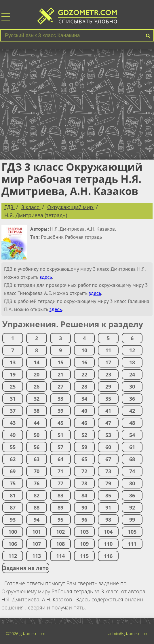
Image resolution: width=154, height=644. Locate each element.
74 (132, 471)
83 (60, 495)
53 (108, 435)
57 (60, 447)
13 (13, 362)
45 (60, 423)
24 (132, 374)
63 (37, 459)
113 (37, 556)
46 (84, 423)
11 (108, 350)
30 (132, 387)
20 (37, 374)
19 (13, 374)
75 (13, 483)
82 (37, 495)
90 (84, 507)
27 (60, 387)
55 (13, 447)
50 (37, 435)
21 (60, 374)
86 (132, 495)
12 (132, 350)
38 (37, 411)
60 (108, 447)
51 (60, 435)
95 (60, 520)
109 (84, 544)
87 (13, 507)
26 (37, 387)
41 (108, 411)
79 (108, 483)
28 (84, 387)
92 (132, 507)
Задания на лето (26, 568)
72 (84, 471)
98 (108, 520)
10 (84, 350)
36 (132, 399)
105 (132, 532)
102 (60, 532)
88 (37, 507)
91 (108, 507)
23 (108, 374)
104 (108, 532)
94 (37, 520)
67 (108, 459)
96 (84, 520)
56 (37, 447)
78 (84, 483)
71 (60, 471)
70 (37, 471)
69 (13, 471)
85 (108, 495)
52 (84, 435)
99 (132, 520)
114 (60, 556)
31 (13, 399)
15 (60, 362)
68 (132, 459)
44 (37, 423)
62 (13, 459)
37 (13, 411)
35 (108, 399)
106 (13, 544)
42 (132, 411)
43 (13, 423)
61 (132, 447)
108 (60, 544)
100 (13, 532)
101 (37, 532)
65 (84, 459)
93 (13, 520)
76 (37, 483)
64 (60, 459)
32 (37, 399)
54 (132, 435)
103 (84, 532)
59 (84, 447)
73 (108, 471)
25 (13, 387)
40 (84, 411)
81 (13, 495)
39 (60, 411)
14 (37, 362)
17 (108, 362)
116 (108, 556)
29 (108, 387)
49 (13, 435)
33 (60, 399)
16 (84, 362)
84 (84, 495)
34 (84, 399)
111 (132, 544)
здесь (46, 277)
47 (108, 423)
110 (108, 544)
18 (132, 362)
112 (13, 556)
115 (84, 556)
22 (84, 374)
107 (37, 544)
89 (60, 507)
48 (132, 423)
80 (132, 483)
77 (60, 483)
